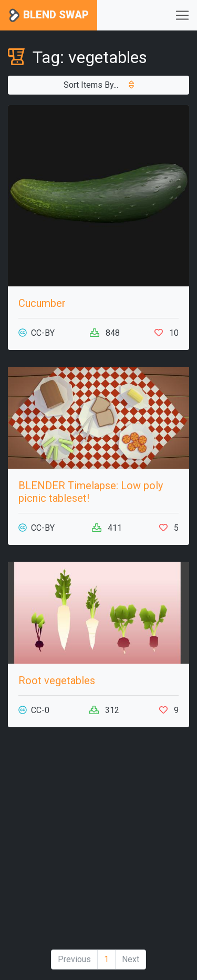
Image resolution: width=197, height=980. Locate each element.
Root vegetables (57, 680)
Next (131, 959)
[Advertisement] (98, 843)
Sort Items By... (99, 85)
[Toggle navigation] (182, 15)
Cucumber (42, 303)
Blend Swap (49, 16)
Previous (74, 959)
